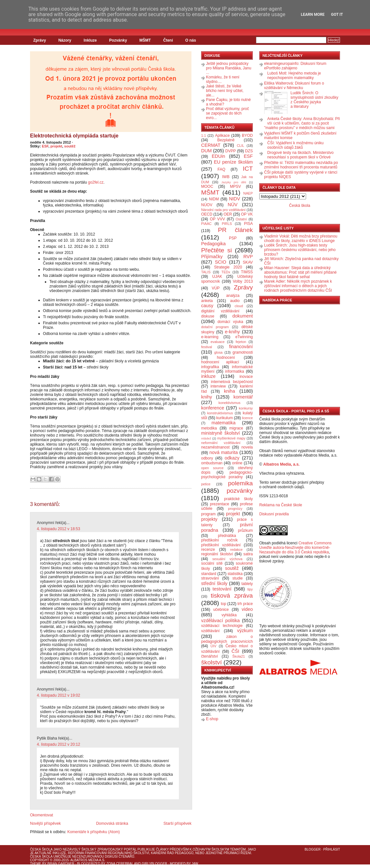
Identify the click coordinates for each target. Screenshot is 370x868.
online (237, 463)
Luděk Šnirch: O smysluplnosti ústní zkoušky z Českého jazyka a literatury (314, 100)
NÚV (232, 205)
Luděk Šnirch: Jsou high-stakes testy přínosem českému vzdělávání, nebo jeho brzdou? (300, 250)
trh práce (245, 604)
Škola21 (239, 656)
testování (222, 589)
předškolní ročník (219, 540)
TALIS (206, 272)
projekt (56, 146)
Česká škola (299, 206)
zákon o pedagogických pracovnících (227, 639)
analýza (233, 296)
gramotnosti (243, 352)
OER (228, 214)
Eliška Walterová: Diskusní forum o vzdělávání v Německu (294, 86)
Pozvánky (118, 40)
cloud (239, 306)
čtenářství (210, 656)
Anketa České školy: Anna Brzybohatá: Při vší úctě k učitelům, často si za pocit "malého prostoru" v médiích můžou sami (302, 123)
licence (247, 418)
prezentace (219, 504)
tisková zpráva (232, 595)
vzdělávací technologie (222, 626)
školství (211, 662)
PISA (248, 224)
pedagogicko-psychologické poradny (227, 475)
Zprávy (40, 40)
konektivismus (230, 403)
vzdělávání (210, 631)
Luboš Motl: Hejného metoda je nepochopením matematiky (294, 76)
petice (206, 484)
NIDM (214, 199)
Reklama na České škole (281, 505)
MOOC (207, 187)
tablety (247, 584)
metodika (209, 428)
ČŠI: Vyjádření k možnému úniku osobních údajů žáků (295, 145)
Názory (65, 40)
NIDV (234, 199)
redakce (236, 550)
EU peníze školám (233, 162)
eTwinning (244, 337)
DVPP (231, 151)
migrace (236, 428)
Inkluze (90, 40)
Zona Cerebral (120, 864)
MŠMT (145, 40)
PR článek (235, 230)
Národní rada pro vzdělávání (223, 210)
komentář (243, 397)
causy (207, 306)
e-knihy (232, 332)
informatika (235, 371)
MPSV (235, 187)
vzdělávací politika (221, 621)
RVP (248, 257)
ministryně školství (221, 433)
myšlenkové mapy (231, 438)
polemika (240, 483)
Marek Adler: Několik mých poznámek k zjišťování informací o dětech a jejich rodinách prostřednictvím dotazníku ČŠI (298, 286)
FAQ (221, 169)
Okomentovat (41, 815)
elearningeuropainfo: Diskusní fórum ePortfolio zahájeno (295, 66)
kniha (230, 391)
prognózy (235, 509)
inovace (246, 377)
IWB (226, 177)
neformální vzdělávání (221, 443)
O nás (191, 40)
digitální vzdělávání (220, 311)
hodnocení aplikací (220, 362)
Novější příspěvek (45, 823)
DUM (206, 151)
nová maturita (224, 452)
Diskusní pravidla (274, 514)
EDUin (219, 156)
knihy (207, 397)
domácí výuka (230, 322)
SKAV (248, 262)
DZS (249, 151)
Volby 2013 (243, 281)
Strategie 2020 (228, 267)
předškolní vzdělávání (221, 545)
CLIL (240, 146)
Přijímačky (212, 257)
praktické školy (238, 499)
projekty (209, 519)
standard (209, 574)
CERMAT (211, 145)
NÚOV (207, 205)
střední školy (214, 583)
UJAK (217, 277)
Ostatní (241, 219)
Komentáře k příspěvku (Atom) (93, 832)
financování (241, 347)
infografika (210, 367)
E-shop (212, 719)
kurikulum (225, 418)
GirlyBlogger (154, 864)
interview (218, 386)
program (208, 514)
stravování (210, 578)
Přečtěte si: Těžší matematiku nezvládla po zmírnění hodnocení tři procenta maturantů (301, 165)
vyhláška (229, 615)
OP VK (247, 214)
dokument (243, 316)
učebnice (221, 610)
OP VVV (217, 219)
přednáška (227, 536)
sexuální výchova (227, 559)
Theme (36, 864)
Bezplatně (226, 140)
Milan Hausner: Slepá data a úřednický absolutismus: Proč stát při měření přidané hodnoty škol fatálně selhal (300, 272)
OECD (207, 214)
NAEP (248, 193)
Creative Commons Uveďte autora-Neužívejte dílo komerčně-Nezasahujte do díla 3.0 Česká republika (295, 548)
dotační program (215, 327)
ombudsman (212, 463)
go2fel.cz (96, 182)
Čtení (168, 40)
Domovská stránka (112, 823)
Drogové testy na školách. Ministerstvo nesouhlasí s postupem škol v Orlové (300, 155)
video (247, 609)
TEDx (226, 272)
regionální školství (217, 554)
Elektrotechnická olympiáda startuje (74, 136)
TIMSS (247, 272)
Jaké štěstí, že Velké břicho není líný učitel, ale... (225, 91)
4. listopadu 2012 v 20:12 (58, 744)
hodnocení (226, 358)
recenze (208, 550)
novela (247, 447)
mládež (206, 438)
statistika (235, 574)
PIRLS (227, 224)
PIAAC (206, 224)
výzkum (245, 631)
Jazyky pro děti (234, 182)
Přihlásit (332, 849)
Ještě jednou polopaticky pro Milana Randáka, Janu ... (229, 68)
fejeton (241, 342)
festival (207, 347)
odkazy (232, 458)
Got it (337, 15)
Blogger (313, 849)
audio (235, 301)
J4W (195, 864)
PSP (233, 238)
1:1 (204, 136)
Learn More (313, 15)
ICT (248, 169)
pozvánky (240, 491)
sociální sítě (212, 563)
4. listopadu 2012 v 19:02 (58, 695)
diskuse (208, 316)
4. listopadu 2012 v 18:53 (58, 529)
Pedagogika (213, 244)
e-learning (210, 337)
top (224, 604)
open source (212, 468)
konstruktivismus (220, 413)
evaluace (217, 342)
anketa (207, 301)
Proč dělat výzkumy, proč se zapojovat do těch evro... (227, 113)
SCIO (220, 262)
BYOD (247, 136)
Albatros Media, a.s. (281, 464)
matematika (223, 423)
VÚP (216, 288)
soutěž (70, 146)
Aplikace (222, 136)
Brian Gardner (61, 864)
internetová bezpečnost (232, 382)
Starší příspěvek (177, 823)
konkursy (246, 408)
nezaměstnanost (215, 447)
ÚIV (213, 646)
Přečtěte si (216, 250)
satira (248, 554)
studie (238, 578)
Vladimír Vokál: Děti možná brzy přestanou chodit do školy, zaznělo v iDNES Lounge (301, 238)
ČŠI (235, 651)
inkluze (208, 376)
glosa (219, 352)
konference (213, 408)
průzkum (245, 530)
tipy (250, 589)
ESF (45, 146)
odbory (207, 458)
